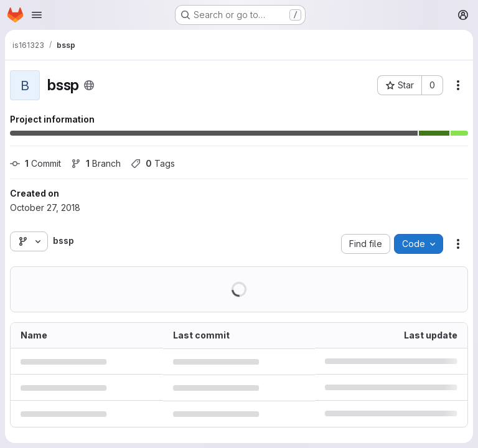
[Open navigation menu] (37, 15)
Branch (96, 163)
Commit (35, 163)
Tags (153, 163)
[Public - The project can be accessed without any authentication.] (89, 85)
